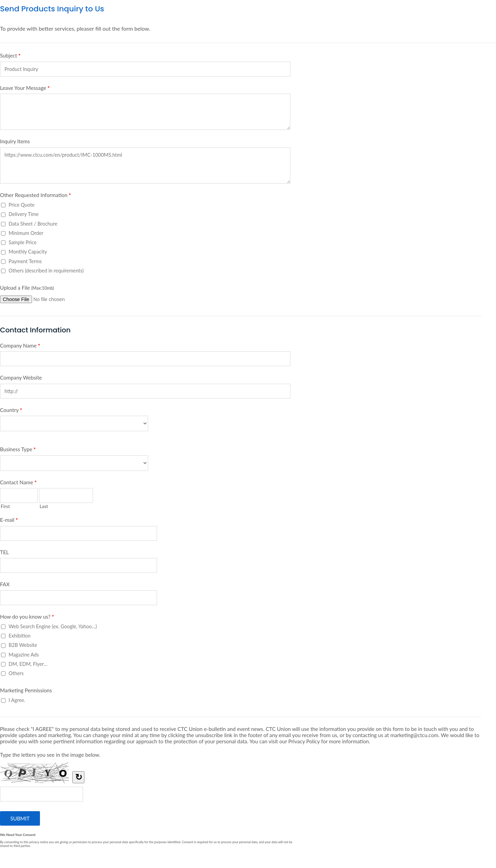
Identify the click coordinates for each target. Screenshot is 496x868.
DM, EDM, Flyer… (28, 664)
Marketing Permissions (26, 690)
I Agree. (17, 700)
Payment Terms (25, 261)
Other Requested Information (35, 196)
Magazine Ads (24, 655)
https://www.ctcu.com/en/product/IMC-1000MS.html (145, 166)
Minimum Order (26, 233)
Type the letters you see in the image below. (50, 755)
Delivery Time (24, 214)
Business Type (18, 451)
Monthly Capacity (28, 252)
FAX (5, 584)
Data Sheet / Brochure (33, 224)
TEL (4, 552)
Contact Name (18, 484)
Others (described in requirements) (46, 271)
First (5, 506)
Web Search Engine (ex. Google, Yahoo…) (53, 626)
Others (16, 673)
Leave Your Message (25, 89)
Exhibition (20, 636)
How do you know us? (27, 618)
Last (44, 506)
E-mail (9, 521)
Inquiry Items (15, 141)
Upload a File (27, 288)
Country (11, 411)
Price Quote (22, 205)
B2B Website (23, 645)
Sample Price (23, 242)
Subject (10, 57)
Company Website (21, 378)
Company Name (20, 347)
